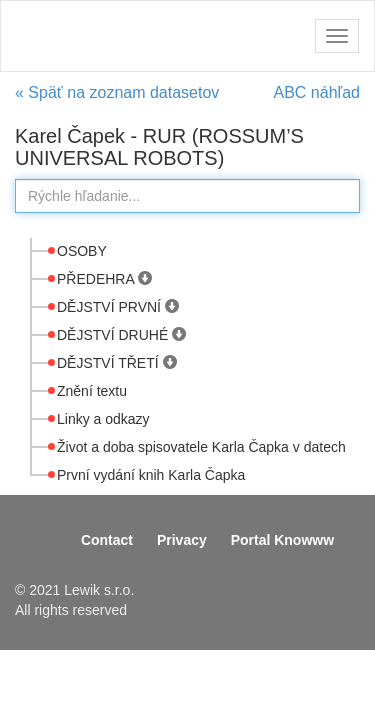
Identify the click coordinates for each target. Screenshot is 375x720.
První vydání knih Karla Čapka (151, 475)
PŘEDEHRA (97, 279)
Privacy (182, 540)
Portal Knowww (282, 540)
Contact (107, 540)
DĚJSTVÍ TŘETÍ (110, 363)
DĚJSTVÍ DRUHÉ (114, 335)
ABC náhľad (317, 92)
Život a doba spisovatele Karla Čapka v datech (201, 447)
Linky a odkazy (103, 419)
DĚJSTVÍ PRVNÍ (111, 307)
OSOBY (82, 251)
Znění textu (92, 391)
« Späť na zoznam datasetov (117, 92)
